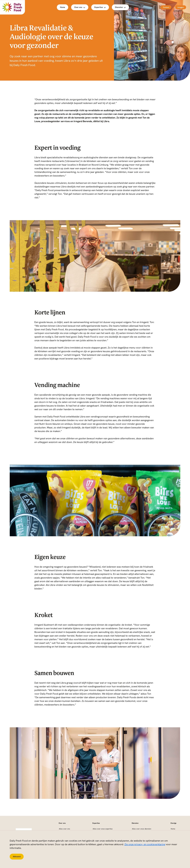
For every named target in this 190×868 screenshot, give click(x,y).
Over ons (80, 7)
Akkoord (17, 857)
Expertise (100, 7)
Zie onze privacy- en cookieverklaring (145, 844)
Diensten (120, 7)
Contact (166, 7)
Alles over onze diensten (142, 829)
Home (63, 7)
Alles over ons (64, 829)
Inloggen (181, 7)
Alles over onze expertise (103, 829)
